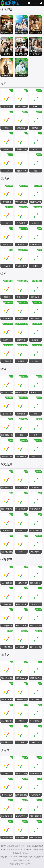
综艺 (3, 274)
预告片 (5, 750)
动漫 (3, 369)
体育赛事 (6, 560)
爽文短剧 (6, 464)
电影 (3, 83)
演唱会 (5, 655)
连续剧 (5, 178)
